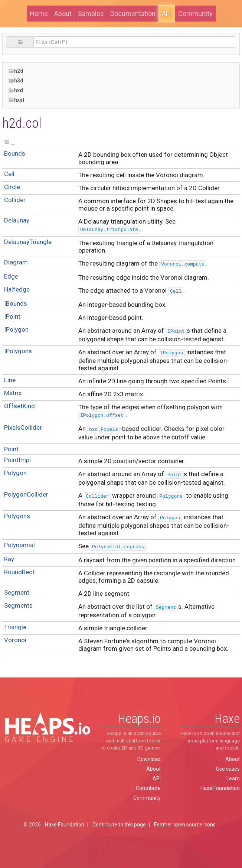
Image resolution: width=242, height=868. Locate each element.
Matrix (13, 393)
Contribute (148, 788)
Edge (11, 276)
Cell (9, 174)
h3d (16, 81)
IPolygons (18, 351)
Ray (9, 559)
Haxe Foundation (220, 788)
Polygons (171, 496)
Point (11, 449)
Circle (12, 187)
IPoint (12, 316)
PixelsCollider (23, 428)
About (63, 14)
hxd (16, 90)
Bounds (15, 153)
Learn (233, 778)
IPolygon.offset (102, 415)
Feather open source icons (185, 825)
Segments (18, 605)
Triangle (15, 627)
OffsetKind (19, 406)
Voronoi (15, 640)
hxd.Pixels (104, 430)
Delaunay (17, 220)
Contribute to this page (119, 825)
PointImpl (17, 460)
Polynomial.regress (118, 547)
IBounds (16, 303)
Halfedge (17, 289)
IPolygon (16, 329)
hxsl (16, 100)
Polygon (15, 473)
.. (13, 143)
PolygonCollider (26, 494)
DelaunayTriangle (28, 242)
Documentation (133, 14)
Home (39, 14)
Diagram (16, 262)
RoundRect (19, 572)
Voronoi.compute (183, 264)
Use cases (228, 769)
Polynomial (19, 545)
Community (195, 14)
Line (10, 380)
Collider (15, 200)
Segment (17, 592)
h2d (16, 71)
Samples (91, 14)
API (167, 14)
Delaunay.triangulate (109, 230)
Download (149, 759)
